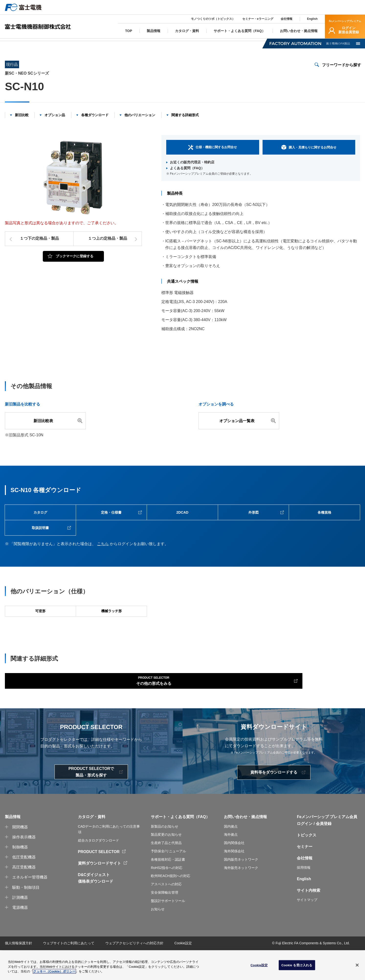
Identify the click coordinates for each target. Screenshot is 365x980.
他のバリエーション (140, 122)
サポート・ (161, 847)
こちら (103, 559)
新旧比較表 (45, 428)
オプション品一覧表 (239, 428)
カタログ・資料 (92, 847)
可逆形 (40, 631)
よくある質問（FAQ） (187, 175)
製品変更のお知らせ (166, 864)
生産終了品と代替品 (166, 873)
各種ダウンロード (95, 122)
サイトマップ (307, 930)
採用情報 (304, 897)
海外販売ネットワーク (241, 897)
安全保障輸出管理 (165, 922)
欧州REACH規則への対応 (171, 906)
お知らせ (158, 939)
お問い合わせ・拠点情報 (245, 847)
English (312, 19)
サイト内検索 (309, 920)
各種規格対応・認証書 (168, 889)
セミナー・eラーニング (258, 19)
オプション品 (55, 122)
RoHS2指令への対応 (167, 897)
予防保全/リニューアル (168, 881)
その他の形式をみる (37, 708)
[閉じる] (357, 965)
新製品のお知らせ (165, 856)
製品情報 (31, 43)
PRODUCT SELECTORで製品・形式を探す (91, 802)
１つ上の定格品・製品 (108, 246)
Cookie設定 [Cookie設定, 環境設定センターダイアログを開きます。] (259, 965)
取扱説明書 (40, 541)
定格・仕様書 (111, 522)
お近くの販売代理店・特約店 (192, 169)
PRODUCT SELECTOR (99, 882)
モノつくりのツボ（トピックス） (213, 19)
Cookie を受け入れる (297, 965)
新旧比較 (22, 122)
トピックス (307, 865)
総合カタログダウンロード (99, 870)
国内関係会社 (234, 873)
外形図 (254, 522)
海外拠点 (231, 864)
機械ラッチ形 (111, 631)
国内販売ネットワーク (241, 889)
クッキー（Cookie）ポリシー (54, 972)
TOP (8, 43)
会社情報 (287, 19)
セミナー (305, 876)
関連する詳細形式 (185, 122)
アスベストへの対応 (166, 914)
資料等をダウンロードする (274, 802)
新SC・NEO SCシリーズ (100, 43)
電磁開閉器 (59, 43)
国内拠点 (231, 856)
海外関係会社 (234, 881)
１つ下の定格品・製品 (39, 246)
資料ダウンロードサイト (100, 893)
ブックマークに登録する (75, 263)
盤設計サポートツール (168, 930)
